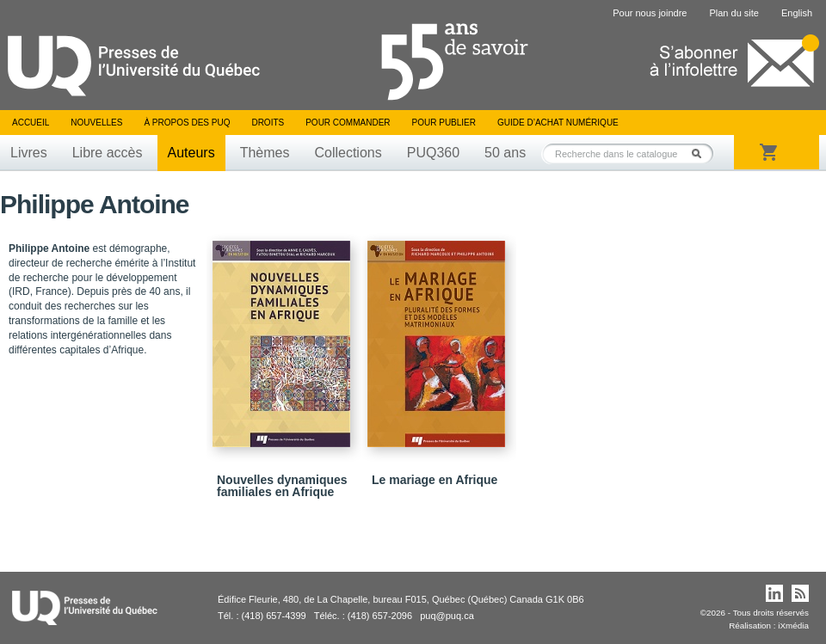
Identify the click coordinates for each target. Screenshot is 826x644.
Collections (348, 153)
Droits (268, 123)
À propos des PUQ (187, 123)
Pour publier (444, 123)
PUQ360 (433, 153)
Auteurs (191, 153)
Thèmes (265, 153)
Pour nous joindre (650, 13)
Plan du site (734, 13)
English (797, 13)
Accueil (31, 123)
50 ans (505, 153)
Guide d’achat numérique (558, 123)
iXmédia (793, 626)
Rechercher (701, 153)
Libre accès (108, 153)
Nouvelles (96, 123)
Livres (29, 153)
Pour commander (348, 123)
